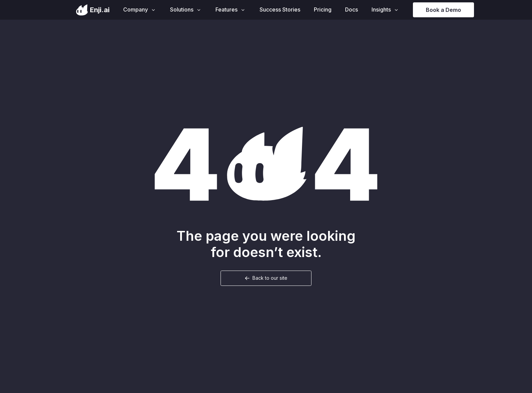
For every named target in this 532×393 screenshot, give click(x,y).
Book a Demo (443, 10)
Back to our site (270, 278)
